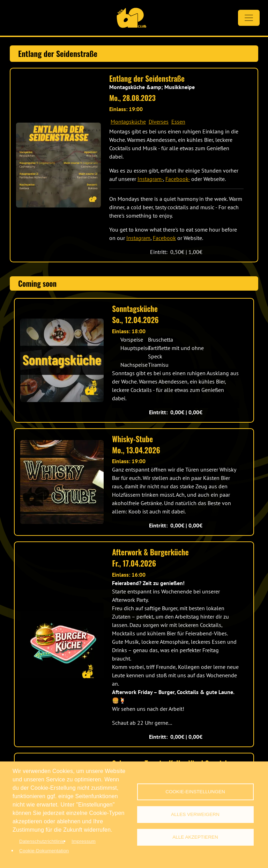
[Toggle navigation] (249, 18)
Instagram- (150, 179)
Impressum (84, 841)
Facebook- (178, 179)
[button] (58, 165)
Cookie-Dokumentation (44, 851)
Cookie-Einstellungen (195, 792)
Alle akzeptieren (195, 837)
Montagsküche (128, 122)
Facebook (164, 238)
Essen (178, 122)
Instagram (138, 238)
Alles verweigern (195, 814)
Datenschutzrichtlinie (42, 841)
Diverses (159, 122)
